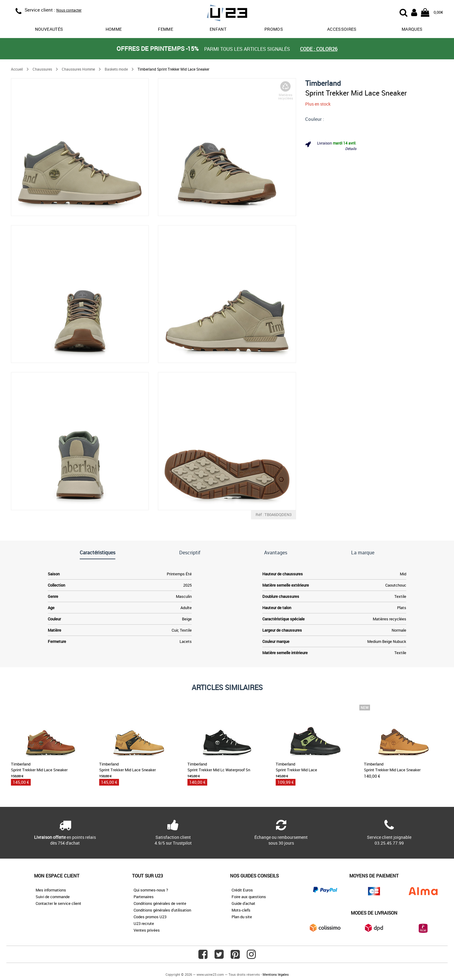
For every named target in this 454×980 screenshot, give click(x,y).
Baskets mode (116, 69)
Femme (166, 29)
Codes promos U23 (150, 917)
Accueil (17, 69)
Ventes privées (147, 930)
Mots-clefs (241, 910)
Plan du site (242, 917)
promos (274, 29)
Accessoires (342, 29)
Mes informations (51, 890)
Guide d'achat (243, 903)
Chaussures (42, 69)
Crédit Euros (242, 890)
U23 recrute (144, 923)
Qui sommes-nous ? (151, 890)
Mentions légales (276, 974)
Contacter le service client (58, 903)
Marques (412, 29)
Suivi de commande (53, 897)
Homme (114, 29)
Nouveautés (49, 29)
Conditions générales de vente (160, 903)
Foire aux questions (249, 897)
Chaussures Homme (78, 69)
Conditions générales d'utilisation (162, 910)
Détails (351, 148)
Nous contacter (69, 10)
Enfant (218, 29)
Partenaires (144, 897)
